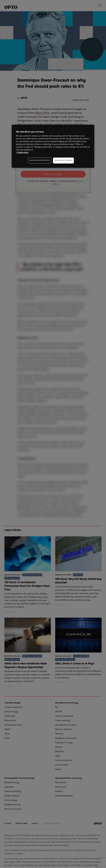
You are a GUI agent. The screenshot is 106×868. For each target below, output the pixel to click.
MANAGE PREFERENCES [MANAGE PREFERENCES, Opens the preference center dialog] (40, 160)
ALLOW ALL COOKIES (63, 160)
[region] (53, 146)
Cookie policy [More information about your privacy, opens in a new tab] (22, 153)
